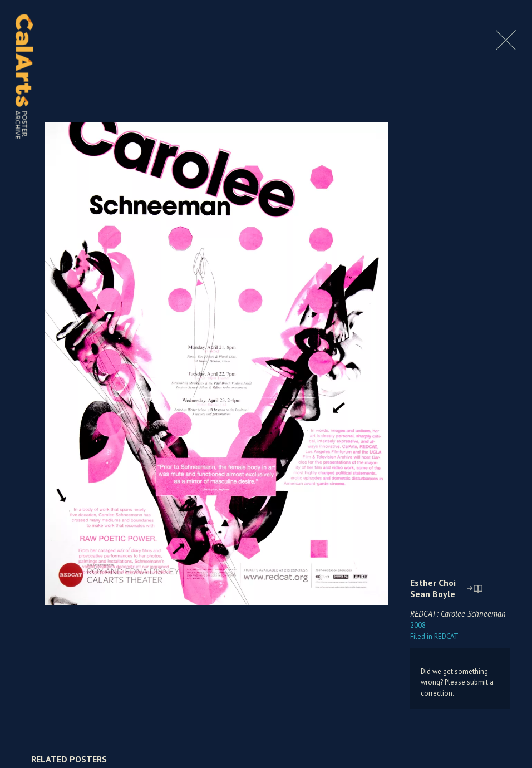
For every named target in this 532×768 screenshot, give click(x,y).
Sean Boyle (433, 594)
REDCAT (434, 636)
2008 (418, 625)
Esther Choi (433, 583)
